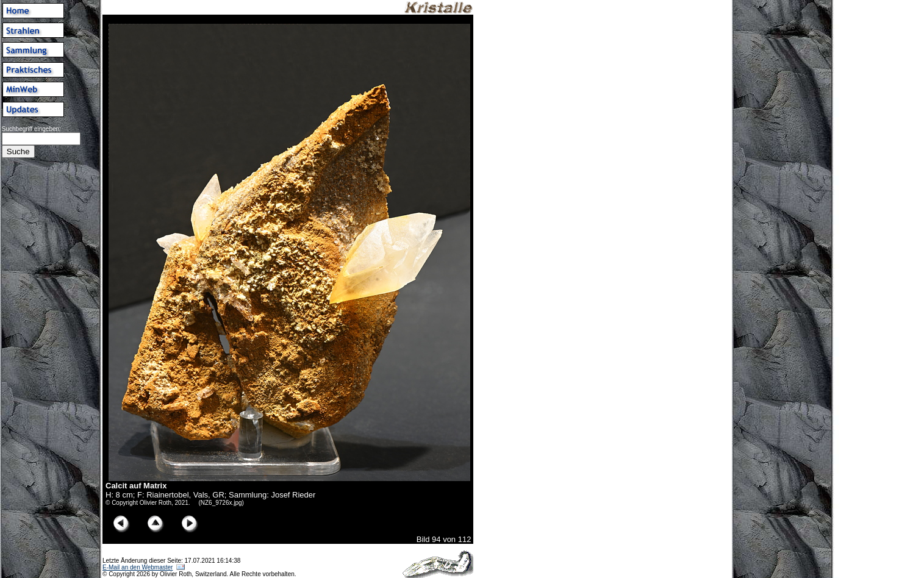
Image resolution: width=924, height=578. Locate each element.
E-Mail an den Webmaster (138, 567)
